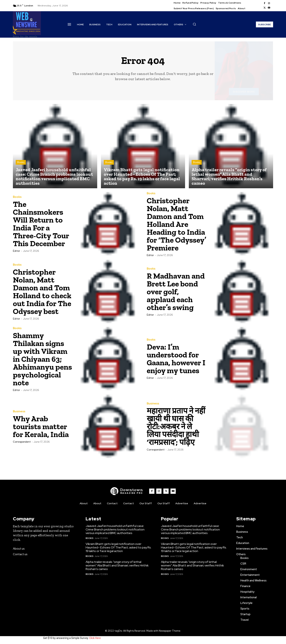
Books (21, 162)
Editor (16, 251)
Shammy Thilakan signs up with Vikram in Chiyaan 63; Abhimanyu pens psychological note (42, 359)
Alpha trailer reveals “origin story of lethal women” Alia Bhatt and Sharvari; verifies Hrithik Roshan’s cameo (117, 565)
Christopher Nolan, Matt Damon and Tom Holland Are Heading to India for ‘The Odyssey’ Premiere (176, 224)
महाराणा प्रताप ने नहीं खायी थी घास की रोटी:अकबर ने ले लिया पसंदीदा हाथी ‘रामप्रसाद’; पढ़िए (176, 426)
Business (19, 411)
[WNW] (127, 491)
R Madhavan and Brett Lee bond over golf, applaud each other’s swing (176, 292)
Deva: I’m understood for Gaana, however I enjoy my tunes (176, 359)
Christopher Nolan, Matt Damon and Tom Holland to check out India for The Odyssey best (42, 292)
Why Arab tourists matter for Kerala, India (41, 426)
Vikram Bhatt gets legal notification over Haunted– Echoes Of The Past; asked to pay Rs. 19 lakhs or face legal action (119, 547)
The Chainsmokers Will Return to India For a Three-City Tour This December (41, 224)
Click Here (95, 638)
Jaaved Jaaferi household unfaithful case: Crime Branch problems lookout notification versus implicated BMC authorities (115, 529)
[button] (194, 24)
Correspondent (22, 442)
